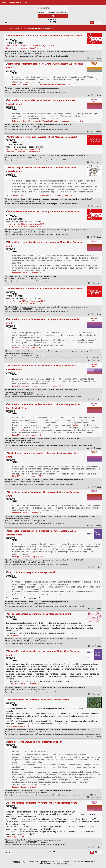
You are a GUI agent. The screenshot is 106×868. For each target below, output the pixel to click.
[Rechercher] (53, 16)
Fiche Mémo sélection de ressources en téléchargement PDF (37, 386)
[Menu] (104, 3)
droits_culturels (20, 840)
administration (13, 52)
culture (67, 351)
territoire (18, 639)
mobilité (35, 516)
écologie (11, 516)
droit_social (32, 52)
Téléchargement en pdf (15, 635)
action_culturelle (14, 199)
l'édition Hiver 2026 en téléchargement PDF (24, 149)
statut (47, 351)
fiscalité (39, 125)
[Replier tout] (10, 23)
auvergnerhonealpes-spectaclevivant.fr (75, 52)
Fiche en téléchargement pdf (17, 726)
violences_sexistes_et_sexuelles (24, 438)
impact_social (26, 199)
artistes (17, 88)
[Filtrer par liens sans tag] (6, 23)
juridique (23, 52)
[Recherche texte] (53, 8)
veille (10, 560)
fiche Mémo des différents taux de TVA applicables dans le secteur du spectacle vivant (48, 121)
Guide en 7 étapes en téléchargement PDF (23, 684)
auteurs (11, 351)
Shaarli (17, 862)
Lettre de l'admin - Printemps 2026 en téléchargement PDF (30, 46)
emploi (31, 602)
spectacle (42, 52)
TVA (10, 125)
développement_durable (25, 729)
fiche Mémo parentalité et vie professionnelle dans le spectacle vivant (41, 85)
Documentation (63, 864)
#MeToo (75, 425)
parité (17, 480)
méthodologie (29, 560)
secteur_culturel (57, 351)
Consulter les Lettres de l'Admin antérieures (24, 48)
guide (42, 790)
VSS (9, 438)
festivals (18, 276)
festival (11, 276)
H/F (22, 480)
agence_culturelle (71, 639)
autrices (18, 351)
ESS (36, 790)
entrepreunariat (27, 790)
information (18, 560)
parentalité (26, 88)
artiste (10, 88)
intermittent (39, 351)
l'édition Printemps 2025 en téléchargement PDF (26, 301)
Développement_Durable (87, 516)
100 (100, 22)
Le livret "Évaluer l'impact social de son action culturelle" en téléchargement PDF (39, 196)
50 (96, 22)
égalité (10, 480)
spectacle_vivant (53, 52)
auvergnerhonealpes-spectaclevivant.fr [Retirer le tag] (40, 28)
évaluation (37, 199)
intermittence (28, 351)
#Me (23, 430)
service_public (28, 639)
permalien (24, 54)
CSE (37, 602)
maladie (21, 390)
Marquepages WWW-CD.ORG (15, 3)
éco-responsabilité (70, 516)
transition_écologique (23, 516)
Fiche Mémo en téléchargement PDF (27, 273)
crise (25, 276)
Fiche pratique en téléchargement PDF (28, 557)
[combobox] (53, 12)
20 (92, 22)
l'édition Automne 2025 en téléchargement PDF (25, 224)
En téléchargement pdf (15, 836)
